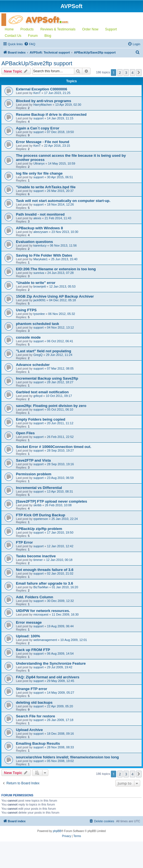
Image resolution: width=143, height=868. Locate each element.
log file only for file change (39, 173)
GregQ (38, 355)
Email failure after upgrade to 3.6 (44, 583)
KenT (37, 93)
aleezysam (41, 232)
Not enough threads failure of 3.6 (45, 570)
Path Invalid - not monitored (40, 214)
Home (9, 29)
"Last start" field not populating (44, 351)
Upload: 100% (28, 636)
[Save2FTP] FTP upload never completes (52, 501)
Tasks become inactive (36, 556)
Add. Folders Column (34, 597)
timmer (38, 560)
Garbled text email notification (42, 392)
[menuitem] (30, 44)
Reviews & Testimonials (58, 29)
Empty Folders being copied (41, 419)
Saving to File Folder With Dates (44, 255)
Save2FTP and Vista (33, 460)
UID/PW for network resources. (43, 611)
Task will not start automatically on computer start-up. (63, 201)
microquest (41, 614)
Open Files (25, 433)
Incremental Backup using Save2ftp (47, 378)
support (38, 118)
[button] (139, 73)
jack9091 (39, 300)
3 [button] (126, 73)
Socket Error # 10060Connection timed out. (54, 447)
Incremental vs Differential (39, 488)
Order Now (90, 29)
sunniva (39, 273)
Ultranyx (39, 163)
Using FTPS (26, 310)
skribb (37, 505)
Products (27, 29)
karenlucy (40, 245)
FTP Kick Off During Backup (40, 515)
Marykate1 (40, 259)
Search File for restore (35, 716)
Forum (33, 36)
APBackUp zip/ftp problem (39, 529)
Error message (29, 622)
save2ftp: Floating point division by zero (51, 406)
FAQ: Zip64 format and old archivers (48, 677)
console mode (28, 337)
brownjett (40, 286)
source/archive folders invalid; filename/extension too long (67, 757)
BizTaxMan (41, 587)
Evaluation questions (34, 242)
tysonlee (39, 314)
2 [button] (120, 73)
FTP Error (24, 542)
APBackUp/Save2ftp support (37, 63)
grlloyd (38, 396)
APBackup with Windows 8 (39, 228)
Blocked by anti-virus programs (44, 101)
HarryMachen (42, 105)
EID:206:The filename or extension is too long (56, 269)
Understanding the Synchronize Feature (51, 663)
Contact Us (13, 36)
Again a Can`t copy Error (38, 128)
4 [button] (133, 73)
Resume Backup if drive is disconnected (51, 114)
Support (111, 29)
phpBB (57, 831)
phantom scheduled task (38, 324)
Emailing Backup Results (38, 743)
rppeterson (41, 519)
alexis (37, 218)
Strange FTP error (32, 689)
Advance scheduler (33, 365)
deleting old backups (34, 702)
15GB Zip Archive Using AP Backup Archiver (55, 296)
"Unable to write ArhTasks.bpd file (46, 187)
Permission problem (34, 474)
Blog (48, 36)
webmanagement (45, 640)
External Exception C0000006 (41, 89)
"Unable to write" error (36, 283)
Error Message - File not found (43, 142)
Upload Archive (29, 730)
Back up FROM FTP (33, 650)
